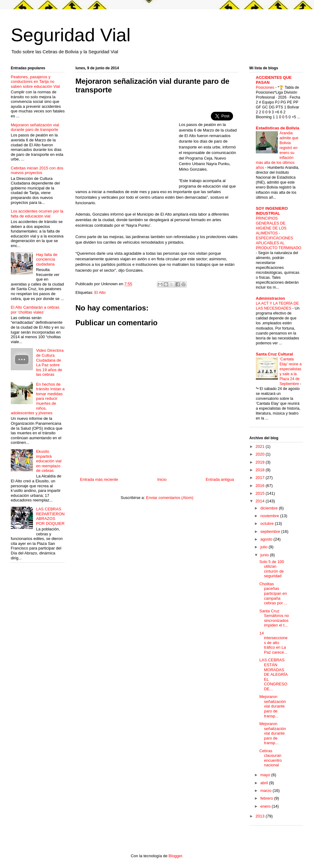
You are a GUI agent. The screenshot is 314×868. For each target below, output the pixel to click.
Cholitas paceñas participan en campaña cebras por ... (273, 593)
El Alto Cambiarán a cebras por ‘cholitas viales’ (35, 310)
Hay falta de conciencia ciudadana (47, 259)
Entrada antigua (220, 479)
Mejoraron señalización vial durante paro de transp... (273, 706)
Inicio (162, 479)
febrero (267, 798)
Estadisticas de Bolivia (278, 128)
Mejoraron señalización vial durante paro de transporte (35, 127)
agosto (267, 539)
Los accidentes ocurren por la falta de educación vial (37, 214)
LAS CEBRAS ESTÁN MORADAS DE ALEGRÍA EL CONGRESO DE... (273, 674)
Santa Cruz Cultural (274, 354)
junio (265, 555)
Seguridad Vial (71, 35)
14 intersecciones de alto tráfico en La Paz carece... (273, 643)
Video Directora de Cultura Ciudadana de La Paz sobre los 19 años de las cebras (50, 362)
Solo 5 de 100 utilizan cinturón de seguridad (272, 569)
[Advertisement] (127, 144)
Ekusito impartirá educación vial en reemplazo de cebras (49, 461)
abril (265, 783)
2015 (261, 493)
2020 (261, 454)
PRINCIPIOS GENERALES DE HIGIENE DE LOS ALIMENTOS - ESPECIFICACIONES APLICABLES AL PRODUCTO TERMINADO (279, 233)
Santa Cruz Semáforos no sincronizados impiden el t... (274, 618)
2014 (261, 501)
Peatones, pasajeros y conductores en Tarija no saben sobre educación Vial (35, 82)
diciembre (270, 508)
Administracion (270, 298)
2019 (261, 462)
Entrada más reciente (99, 479)
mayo (266, 775)
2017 (261, 478)
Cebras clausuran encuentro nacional (270, 758)
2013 (261, 816)
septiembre (271, 531)
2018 (261, 470)
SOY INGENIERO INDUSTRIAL (272, 211)
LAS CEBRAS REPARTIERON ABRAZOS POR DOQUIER (50, 516)
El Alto (100, 292)
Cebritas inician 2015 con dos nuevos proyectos (37, 170)
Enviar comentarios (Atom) (170, 498)
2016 (261, 486)
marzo (267, 791)
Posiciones (266, 87)
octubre (268, 523)
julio (265, 547)
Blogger (175, 856)
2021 (261, 446)
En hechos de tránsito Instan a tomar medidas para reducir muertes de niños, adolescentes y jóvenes (38, 399)
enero (266, 806)
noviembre (270, 516)
